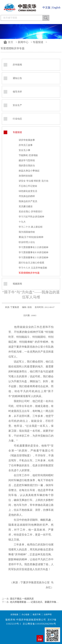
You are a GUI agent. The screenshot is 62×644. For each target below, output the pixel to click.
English (56, 7)
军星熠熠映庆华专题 (13, 48)
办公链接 (25, 614)
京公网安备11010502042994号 (39, 624)
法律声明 (48, 614)
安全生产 (17, 105)
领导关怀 (17, 92)
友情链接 (14, 614)
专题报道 (38, 42)
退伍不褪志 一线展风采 (22, 599)
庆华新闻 (17, 65)
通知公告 (17, 78)
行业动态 (17, 119)
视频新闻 (17, 284)
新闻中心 (23, 42)
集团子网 (37, 614)
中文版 (46, 7)
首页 (11, 42)
